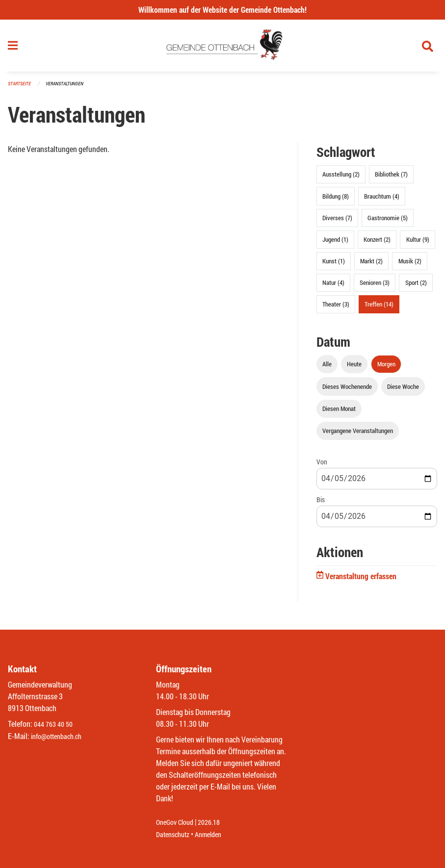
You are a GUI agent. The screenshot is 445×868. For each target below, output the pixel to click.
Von (322, 466)
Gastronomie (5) (388, 222)
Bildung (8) (336, 200)
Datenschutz (175, 834)
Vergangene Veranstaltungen (358, 434)
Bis (321, 504)
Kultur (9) (418, 243)
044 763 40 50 (56, 725)
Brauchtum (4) (382, 200)
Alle (327, 368)
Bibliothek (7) (391, 179)
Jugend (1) (335, 243)
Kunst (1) (334, 265)
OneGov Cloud (177, 823)
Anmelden (215, 834)
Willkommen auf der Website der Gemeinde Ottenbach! (222, 10)
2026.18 (216, 823)
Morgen (386, 368)
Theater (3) (336, 308)
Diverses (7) (337, 222)
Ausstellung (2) (341, 179)
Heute (354, 368)
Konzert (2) (377, 243)
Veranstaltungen (69, 88)
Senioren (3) (375, 287)
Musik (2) (410, 265)
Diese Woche (403, 390)
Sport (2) (416, 287)
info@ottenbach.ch (60, 736)
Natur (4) (333, 287)
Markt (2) (371, 265)
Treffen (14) (379, 308)
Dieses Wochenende (347, 390)
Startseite (21, 88)
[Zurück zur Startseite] (222, 48)
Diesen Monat (339, 412)
